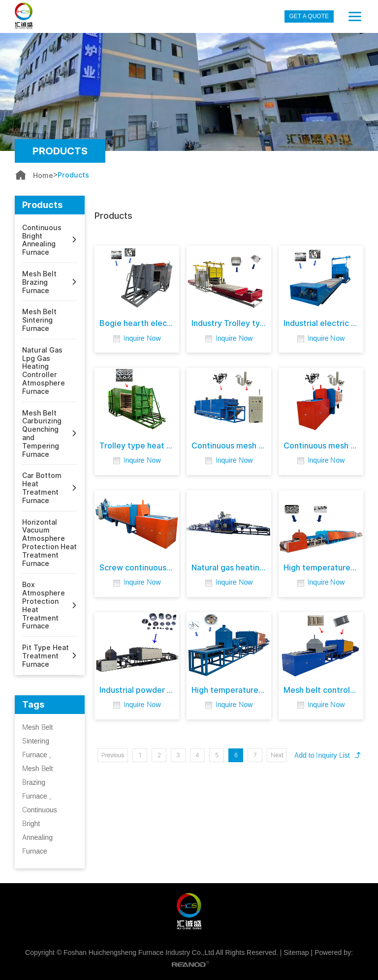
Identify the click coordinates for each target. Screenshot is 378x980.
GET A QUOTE (309, 16)
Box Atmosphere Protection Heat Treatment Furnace (44, 605)
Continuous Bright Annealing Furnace (42, 240)
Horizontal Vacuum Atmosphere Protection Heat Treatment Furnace (49, 543)
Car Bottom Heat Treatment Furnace (42, 488)
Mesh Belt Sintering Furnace (39, 320)
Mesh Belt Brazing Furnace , (37, 782)
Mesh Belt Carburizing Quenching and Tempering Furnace (42, 434)
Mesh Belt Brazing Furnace (39, 282)
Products (73, 175)
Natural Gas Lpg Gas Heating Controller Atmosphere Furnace (44, 371)
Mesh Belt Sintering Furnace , (37, 741)
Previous (113, 755)
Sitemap (296, 952)
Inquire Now (142, 338)
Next (277, 755)
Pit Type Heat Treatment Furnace (46, 656)
